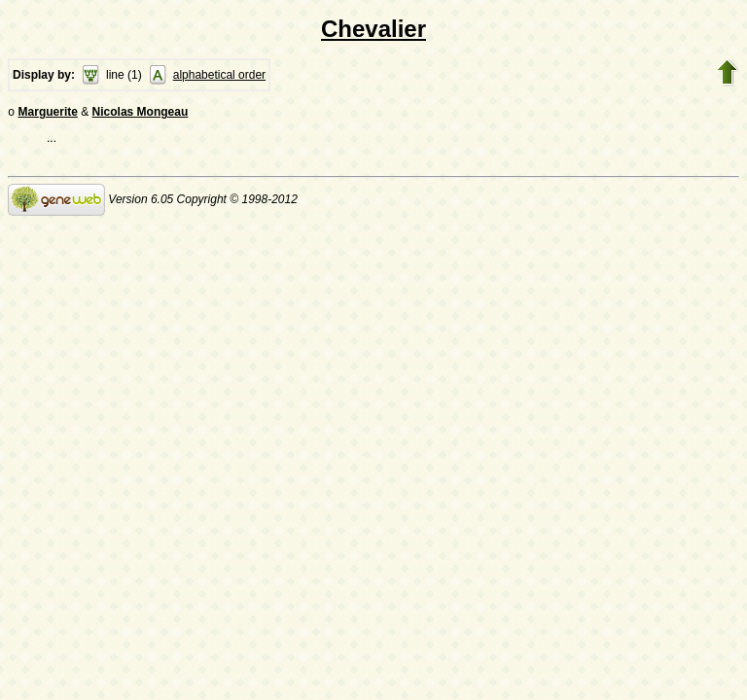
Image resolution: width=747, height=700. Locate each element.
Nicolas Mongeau (141, 114)
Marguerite (48, 114)
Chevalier (373, 29)
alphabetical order (219, 75)
